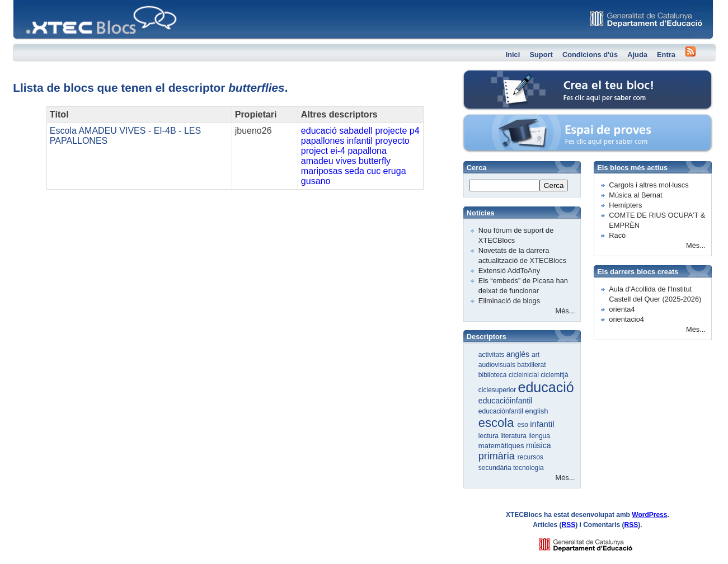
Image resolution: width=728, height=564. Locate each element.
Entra (666, 55)
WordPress (649, 515)
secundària (496, 468)
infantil (360, 141)
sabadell (356, 131)
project (314, 151)
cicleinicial (525, 375)
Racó (617, 235)
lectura (489, 436)
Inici (513, 55)
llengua (539, 436)
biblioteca (494, 375)
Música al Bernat (635, 195)
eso (524, 425)
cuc (374, 171)
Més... (565, 311)
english (536, 411)
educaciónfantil (502, 411)
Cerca (554, 185)
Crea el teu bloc (510, 76)
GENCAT (596, 542)
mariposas (322, 171)
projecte (391, 131)
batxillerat (531, 365)
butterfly (375, 161)
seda (354, 171)
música (538, 445)
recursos (530, 457)
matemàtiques (502, 446)
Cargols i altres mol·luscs (649, 185)
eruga (395, 171)
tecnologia (529, 468)
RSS (568, 525)
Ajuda (637, 55)
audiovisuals (498, 365)
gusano (316, 181)
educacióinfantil (506, 401)
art (536, 355)
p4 (415, 131)
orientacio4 (626, 319)
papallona (367, 151)
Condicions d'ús (590, 55)
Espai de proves (511, 120)
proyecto (392, 141)
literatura (514, 436)
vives (346, 161)
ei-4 (338, 151)
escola (498, 423)
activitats (492, 355)
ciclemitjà (554, 375)
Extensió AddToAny (509, 271)
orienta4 (622, 309)
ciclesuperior (498, 390)
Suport (541, 55)
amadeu (317, 161)
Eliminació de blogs (509, 301)
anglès (519, 354)
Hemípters (625, 205)
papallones (323, 141)
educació (319, 131)
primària (498, 456)
